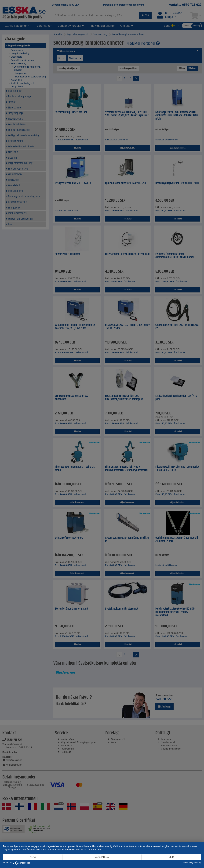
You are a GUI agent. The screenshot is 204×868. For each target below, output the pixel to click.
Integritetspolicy (195, 863)
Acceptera (102, 857)
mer (171, 857)
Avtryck (186, 863)
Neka (33, 857)
